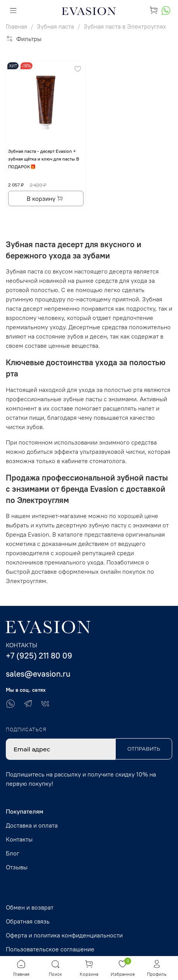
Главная (16, 26)
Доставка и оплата (32, 825)
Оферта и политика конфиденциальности (64, 935)
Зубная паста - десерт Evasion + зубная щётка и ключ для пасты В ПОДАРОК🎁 (44, 159)
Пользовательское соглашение (50, 949)
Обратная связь (28, 921)
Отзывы (17, 867)
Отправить (144, 749)
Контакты (19, 839)
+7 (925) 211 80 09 (39, 656)
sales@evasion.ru (38, 674)
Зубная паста (55, 26)
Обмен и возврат (30, 907)
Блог (13, 853)
